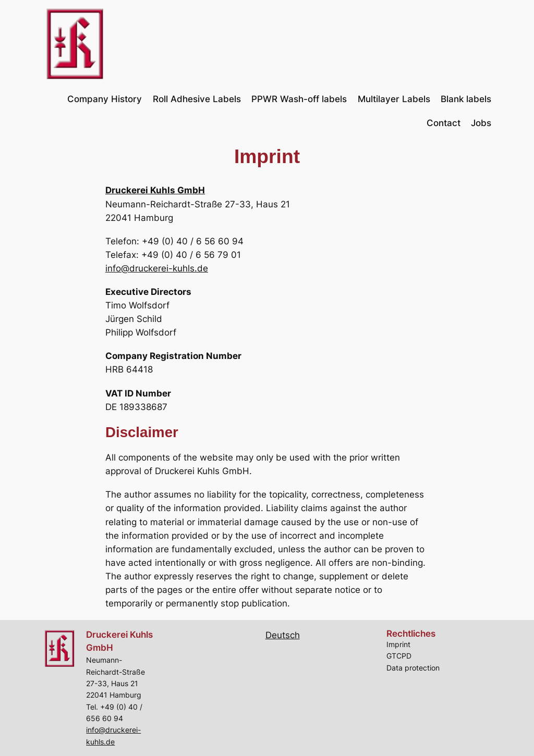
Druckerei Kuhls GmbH (155, 190)
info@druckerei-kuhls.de (157, 268)
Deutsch (283, 635)
